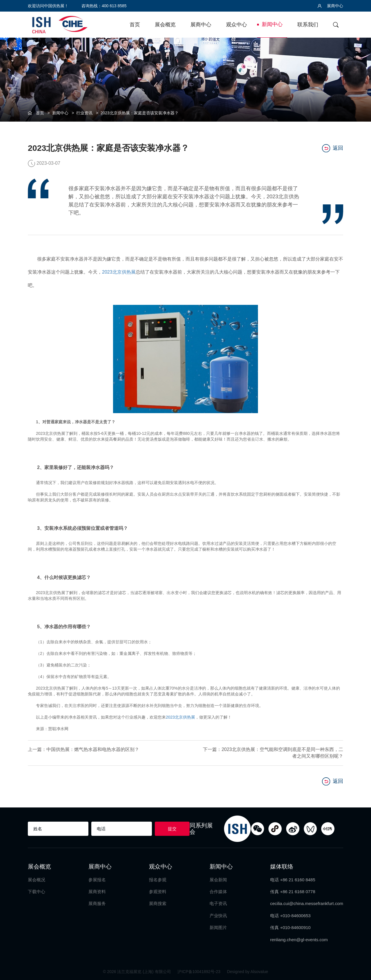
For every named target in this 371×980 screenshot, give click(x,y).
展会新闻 (218, 879)
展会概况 (37, 879)
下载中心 (37, 891)
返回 (333, 148)
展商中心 (330, 6)
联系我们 (308, 25)
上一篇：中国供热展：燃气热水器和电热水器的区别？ (83, 749)
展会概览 (165, 25)
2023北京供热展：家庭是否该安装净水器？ (140, 113)
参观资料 (158, 891)
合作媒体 (218, 891)
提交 (172, 828)
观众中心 (237, 25)
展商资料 (97, 891)
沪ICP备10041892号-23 (199, 971)
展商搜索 (158, 903)
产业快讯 (218, 915)
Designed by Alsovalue (248, 971)
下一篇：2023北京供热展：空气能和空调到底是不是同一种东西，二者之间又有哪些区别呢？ (273, 752)
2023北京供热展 (119, 272)
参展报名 (97, 879)
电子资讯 (218, 903)
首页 (135, 25)
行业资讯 (84, 113)
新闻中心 (272, 24)
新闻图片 (218, 927)
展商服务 (97, 903)
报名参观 (158, 879)
